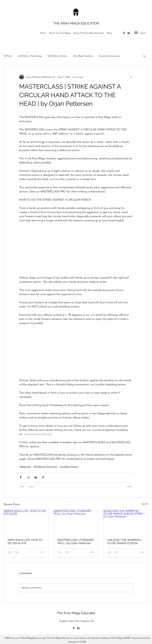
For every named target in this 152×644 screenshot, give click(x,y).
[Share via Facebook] (21, 477)
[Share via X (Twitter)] (28, 477)
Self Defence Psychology (30, 56)
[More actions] (131, 77)
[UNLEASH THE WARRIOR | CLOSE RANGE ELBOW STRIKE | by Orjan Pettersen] (126, 522)
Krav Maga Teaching (83, 56)
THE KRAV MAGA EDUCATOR (77, 23)
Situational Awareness (109, 56)
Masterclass (25, 466)
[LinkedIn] (129, 33)
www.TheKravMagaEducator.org (30, 638)
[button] (144, 56)
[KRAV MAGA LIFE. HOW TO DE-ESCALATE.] (26, 522)
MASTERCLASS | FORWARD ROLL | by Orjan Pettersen (76, 541)
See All (145, 504)
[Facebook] (124, 33)
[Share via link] (43, 477)
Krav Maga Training (69, 466)
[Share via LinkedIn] (36, 477)
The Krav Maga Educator (77, 613)
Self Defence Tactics (57, 56)
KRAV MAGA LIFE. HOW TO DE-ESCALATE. (25, 541)
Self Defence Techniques (45, 466)
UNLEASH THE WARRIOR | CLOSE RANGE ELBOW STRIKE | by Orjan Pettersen (125, 541)
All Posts (8, 56)
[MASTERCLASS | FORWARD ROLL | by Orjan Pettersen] (76, 522)
